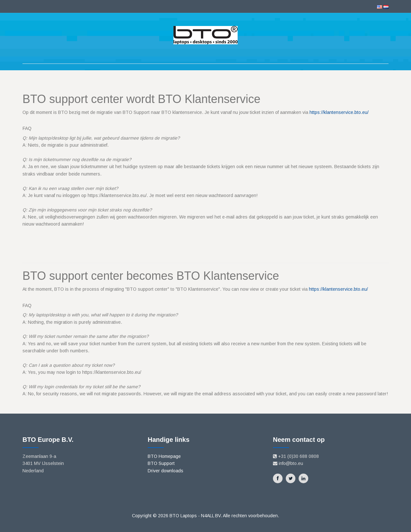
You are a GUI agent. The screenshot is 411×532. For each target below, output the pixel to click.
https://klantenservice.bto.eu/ (339, 112)
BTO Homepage (164, 456)
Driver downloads (166, 471)
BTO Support (161, 463)
